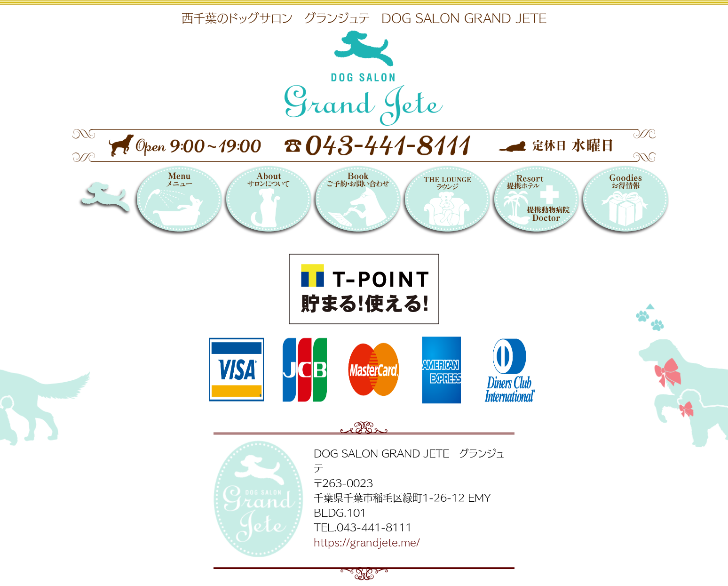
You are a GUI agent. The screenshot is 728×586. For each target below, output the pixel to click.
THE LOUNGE (446, 202)
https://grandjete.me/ (367, 542)
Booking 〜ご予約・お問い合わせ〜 (356, 202)
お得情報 (624, 202)
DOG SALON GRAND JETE (123, 202)
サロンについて (267, 202)
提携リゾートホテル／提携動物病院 (535, 202)
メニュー (178, 202)
